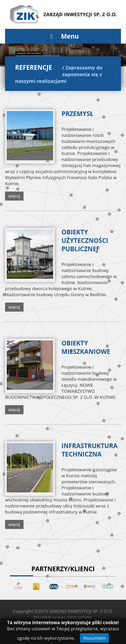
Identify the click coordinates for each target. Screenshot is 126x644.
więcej (14, 196)
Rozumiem (94, 638)
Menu (63, 36)
